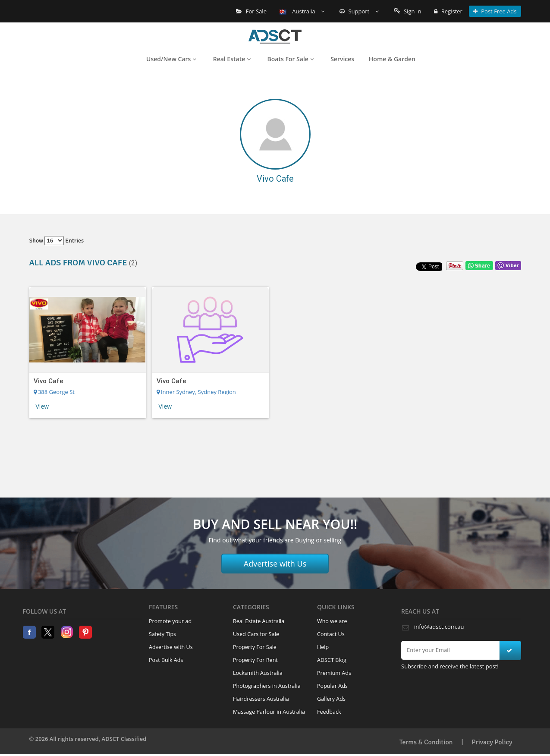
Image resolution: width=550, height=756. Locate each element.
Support (359, 11)
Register (448, 11)
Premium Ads (334, 673)
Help (323, 647)
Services (342, 59)
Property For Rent (255, 660)
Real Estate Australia (259, 621)
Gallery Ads (331, 699)
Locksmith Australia (258, 673)
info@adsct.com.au (439, 627)
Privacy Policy (492, 742)
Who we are (332, 621)
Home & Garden (392, 59)
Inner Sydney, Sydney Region (196, 392)
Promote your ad (170, 621)
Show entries (57, 241)
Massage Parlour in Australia (269, 712)
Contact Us (331, 634)
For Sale (251, 11)
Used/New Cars (171, 59)
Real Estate (232, 59)
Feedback (329, 712)
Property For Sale (255, 647)
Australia (302, 11)
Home (275, 37)
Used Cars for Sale (256, 634)
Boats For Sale (291, 59)
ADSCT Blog (332, 660)
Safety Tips (162, 634)
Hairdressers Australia (261, 699)
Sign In (408, 11)
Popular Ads (332, 686)
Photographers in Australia (267, 686)
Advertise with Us (275, 564)
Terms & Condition (426, 742)
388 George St (54, 392)
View (42, 406)
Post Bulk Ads (166, 660)
